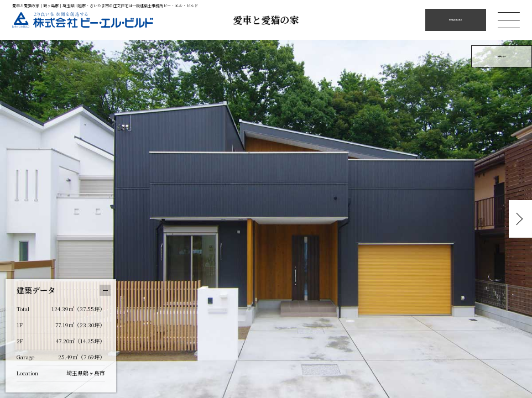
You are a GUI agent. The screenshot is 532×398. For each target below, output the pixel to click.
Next (518, 219)
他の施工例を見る (456, 20)
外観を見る (502, 56)
